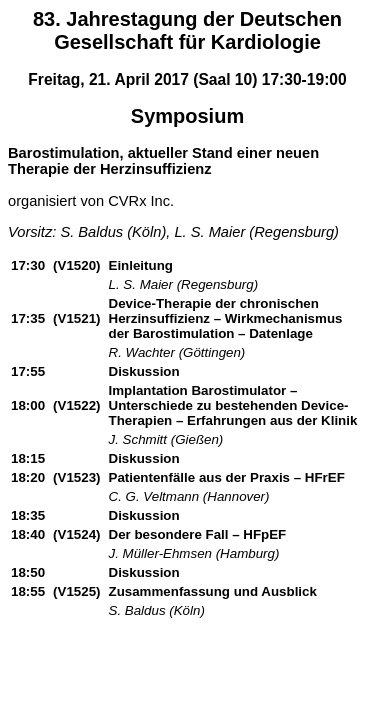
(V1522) (76, 405)
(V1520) (76, 265)
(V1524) (76, 534)
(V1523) (76, 477)
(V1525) (76, 591)
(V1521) (76, 318)
